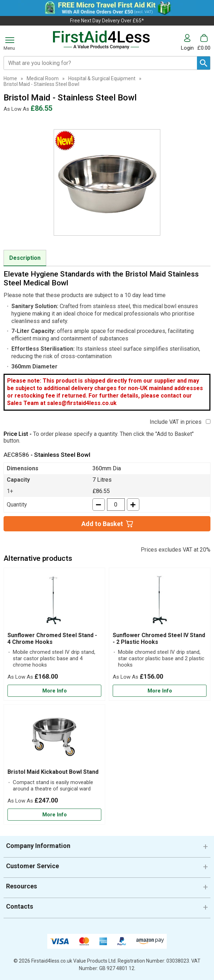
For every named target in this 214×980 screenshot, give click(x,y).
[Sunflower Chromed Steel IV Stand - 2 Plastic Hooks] (160, 634)
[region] (54, 602)
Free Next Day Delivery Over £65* (107, 21)
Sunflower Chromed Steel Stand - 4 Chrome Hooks (52, 639)
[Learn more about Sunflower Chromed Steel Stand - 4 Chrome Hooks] (54, 691)
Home (10, 78)
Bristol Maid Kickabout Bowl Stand (53, 772)
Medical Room (43, 78)
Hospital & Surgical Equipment (102, 78)
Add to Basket (102, 524)
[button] (189, 42)
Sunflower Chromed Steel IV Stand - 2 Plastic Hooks (159, 639)
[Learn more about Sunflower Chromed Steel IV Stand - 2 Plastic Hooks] (160, 691)
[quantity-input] (116, 505)
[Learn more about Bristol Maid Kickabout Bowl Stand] (54, 815)
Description (25, 258)
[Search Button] (204, 63)
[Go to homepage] (102, 40)
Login (187, 48)
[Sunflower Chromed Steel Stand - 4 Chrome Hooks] (54, 634)
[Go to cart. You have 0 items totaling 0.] (204, 42)
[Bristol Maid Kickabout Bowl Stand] (54, 764)
